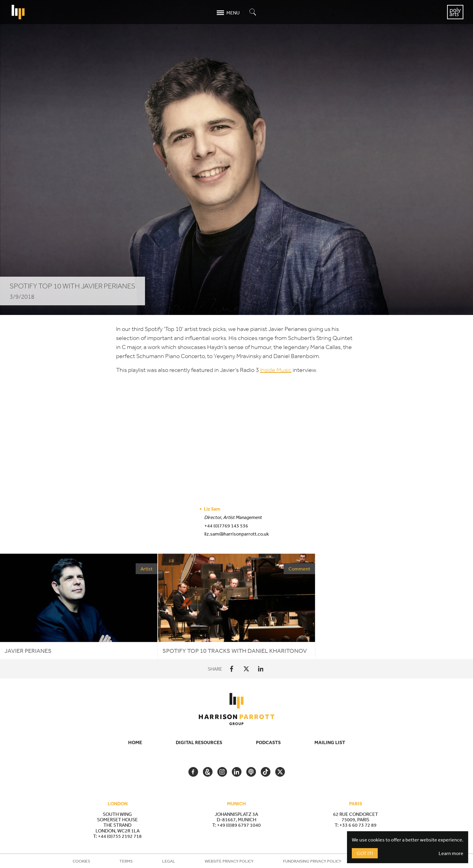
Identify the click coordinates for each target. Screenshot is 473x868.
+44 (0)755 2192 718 (120, 836)
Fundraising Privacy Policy (312, 861)
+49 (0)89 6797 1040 (239, 825)
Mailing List (330, 742)
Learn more (451, 853)
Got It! (365, 853)
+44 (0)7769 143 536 (226, 526)
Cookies (81, 861)
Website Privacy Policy (229, 861)
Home (135, 742)
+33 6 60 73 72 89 (358, 825)
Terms (126, 861)
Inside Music (276, 370)
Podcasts (268, 742)
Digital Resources (199, 742)
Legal (169, 861)
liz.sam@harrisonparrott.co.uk (237, 534)
